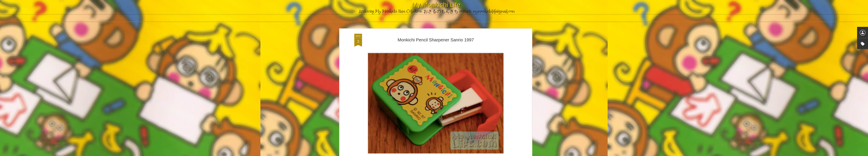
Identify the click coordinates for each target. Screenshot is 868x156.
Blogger (456, 154)
